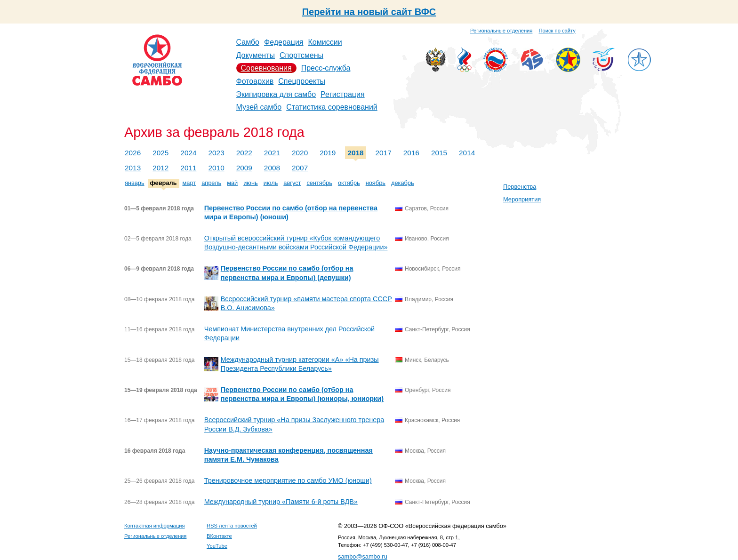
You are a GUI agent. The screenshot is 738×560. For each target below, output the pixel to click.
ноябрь (376, 183)
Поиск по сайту (557, 31)
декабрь (403, 183)
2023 (217, 153)
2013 (133, 168)
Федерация (284, 42)
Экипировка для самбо (276, 94)
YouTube (217, 546)
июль (271, 183)
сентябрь (319, 183)
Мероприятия (522, 199)
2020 (300, 153)
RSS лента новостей (232, 526)
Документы (256, 55)
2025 (160, 153)
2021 (272, 153)
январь (135, 183)
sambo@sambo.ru (363, 556)
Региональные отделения (501, 31)
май (232, 183)
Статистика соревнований (332, 107)
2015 (439, 153)
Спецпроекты (302, 81)
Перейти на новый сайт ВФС (369, 12)
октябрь (349, 183)
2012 (160, 168)
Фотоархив (255, 81)
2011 (188, 168)
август (292, 183)
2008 (272, 168)
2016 (411, 153)
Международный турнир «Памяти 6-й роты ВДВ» (281, 502)
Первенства (520, 187)
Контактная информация (155, 526)
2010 (217, 168)
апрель (211, 183)
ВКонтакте (219, 536)
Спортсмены (301, 55)
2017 (384, 153)
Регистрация (343, 94)
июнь (250, 183)
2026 (133, 153)
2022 (244, 153)
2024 (188, 153)
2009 (244, 168)
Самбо (248, 42)
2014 (467, 153)
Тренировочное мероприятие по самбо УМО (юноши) (288, 480)
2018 (355, 153)
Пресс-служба (326, 68)
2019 (328, 153)
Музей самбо (259, 107)
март (189, 183)
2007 (300, 168)
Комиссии (325, 42)
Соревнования (266, 68)
